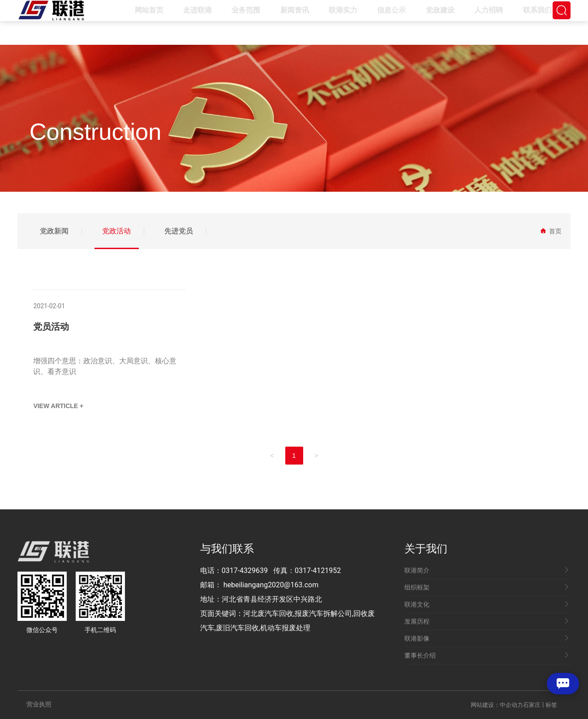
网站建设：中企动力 (497, 705)
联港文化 (487, 604)
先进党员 (179, 231)
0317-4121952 (318, 570)
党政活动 (116, 231)
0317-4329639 (245, 570)
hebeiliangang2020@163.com (271, 585)
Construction (96, 131)
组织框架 (487, 587)
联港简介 (487, 570)
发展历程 (487, 621)
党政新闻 (54, 231)
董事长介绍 (487, 655)
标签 (551, 705)
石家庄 (532, 705)
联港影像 (487, 638)
